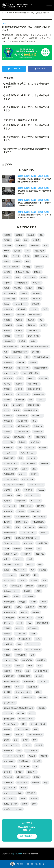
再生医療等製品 (25, 676)
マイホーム (8, 394)
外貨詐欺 (42, 708)
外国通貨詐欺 (29, 682)
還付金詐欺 (30, 448)
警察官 (30, 666)
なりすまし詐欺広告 (33, 650)
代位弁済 (24, 293)
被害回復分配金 (10, 612)
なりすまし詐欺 (28, 479)
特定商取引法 (39, 394)
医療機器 (7, 628)
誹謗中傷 (24, 299)
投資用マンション (41, 256)
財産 (6, 405)
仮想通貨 (7, 283)
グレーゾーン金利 (10, 479)
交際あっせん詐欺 (10, 804)
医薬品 (6, 570)
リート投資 (8, 426)
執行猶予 (37, 761)
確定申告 (7, 735)
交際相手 (36, 612)
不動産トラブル (21, 522)
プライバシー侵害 (29, 464)
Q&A (11, 13)
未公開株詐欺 (42, 543)
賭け (36, 575)
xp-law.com (17, 854)
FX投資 (44, 602)
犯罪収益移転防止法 (11, 682)
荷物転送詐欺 (21, 655)
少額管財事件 (21, 501)
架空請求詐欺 (40, 437)
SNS (28, 251)
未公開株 (7, 527)
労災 (41, 320)
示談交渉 (22, 602)
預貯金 (6, 697)
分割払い (41, 400)
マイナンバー (21, 634)
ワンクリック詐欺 (22, 729)
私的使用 (7, 522)
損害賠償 (33, 362)
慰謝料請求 (43, 378)
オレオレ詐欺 (22, 421)
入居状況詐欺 (34, 511)
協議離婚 (29, 549)
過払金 (6, 261)
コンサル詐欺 (29, 596)
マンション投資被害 (11, 267)
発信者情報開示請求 (20, 352)
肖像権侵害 (25, 575)
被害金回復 (20, 400)
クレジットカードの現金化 (14, 485)
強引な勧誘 (8, 378)
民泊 (6, 352)
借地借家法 (8, 495)
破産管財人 (8, 315)
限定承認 (19, 384)
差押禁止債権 (19, 437)
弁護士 (6, 559)
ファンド (7, 772)
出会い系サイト (33, 384)
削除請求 (36, 304)
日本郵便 (21, 511)
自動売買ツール (28, 697)
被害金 (38, 591)
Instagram (8, 246)
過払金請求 (38, 432)
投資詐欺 (37, 272)
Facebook (21, 362)
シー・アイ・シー (32, 495)
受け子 (32, 713)
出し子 (30, 559)
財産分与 (40, 506)
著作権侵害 (21, 309)
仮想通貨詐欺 (24, 761)
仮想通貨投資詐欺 (34, 389)
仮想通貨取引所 (33, 405)
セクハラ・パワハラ (38, 724)
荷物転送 (27, 591)
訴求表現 (39, 745)
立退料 (25, 469)
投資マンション (26, 506)
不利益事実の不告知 (41, 357)
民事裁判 (17, 549)
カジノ (38, 639)
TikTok (6, 596)
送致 (28, 671)
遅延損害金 (31, 325)
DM (39, 549)
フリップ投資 (9, 442)
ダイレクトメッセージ (12, 357)
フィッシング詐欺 (10, 469)
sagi (46, 783)
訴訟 (31, 400)
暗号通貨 (36, 783)
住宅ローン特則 (33, 336)
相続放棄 (7, 517)
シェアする (40, 69)
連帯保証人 (8, 309)
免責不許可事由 (35, 315)
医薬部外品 (42, 586)
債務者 (33, 341)
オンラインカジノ (25, 618)
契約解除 (17, 288)
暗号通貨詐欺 (9, 602)
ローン (6, 410)
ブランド (27, 745)
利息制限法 (36, 293)
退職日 (6, 650)
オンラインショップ (26, 719)
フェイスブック (10, 788)
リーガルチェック (10, 724)
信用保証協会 (16, 586)
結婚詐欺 (30, 586)
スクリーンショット (28, 453)
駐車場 (17, 410)
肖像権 (25, 804)
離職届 (43, 277)
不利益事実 (26, 554)
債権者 (27, 256)
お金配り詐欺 (9, 719)
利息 (6, 256)
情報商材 (44, 756)
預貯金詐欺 (8, 777)
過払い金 (7, 400)
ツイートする (14, 69)
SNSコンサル (9, 580)
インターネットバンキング (14, 756)
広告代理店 (31, 793)
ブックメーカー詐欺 (35, 735)
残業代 (6, 288)
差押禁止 (31, 378)
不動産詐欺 (44, 464)
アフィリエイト (10, 767)
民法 (27, 357)
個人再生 (7, 240)
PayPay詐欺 (21, 246)
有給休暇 (19, 320)
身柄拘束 (17, 650)
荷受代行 (43, 607)
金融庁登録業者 (42, 623)
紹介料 (33, 634)
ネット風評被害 (10, 293)
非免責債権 (8, 421)
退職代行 (7, 277)
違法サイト (32, 772)
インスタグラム (10, 798)
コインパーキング (10, 373)
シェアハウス (29, 527)
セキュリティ (22, 783)
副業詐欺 (24, 612)
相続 (19, 448)
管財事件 (34, 474)
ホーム (4, 13)
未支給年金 (40, 554)
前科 (35, 740)
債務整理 (7, 235)
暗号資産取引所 (25, 639)
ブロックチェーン (32, 644)
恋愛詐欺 (7, 607)
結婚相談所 (30, 607)
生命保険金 (8, 362)
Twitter (6, 251)
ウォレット (18, 559)
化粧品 (18, 607)
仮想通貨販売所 (23, 426)
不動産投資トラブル (11, 543)
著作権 (36, 777)
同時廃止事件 (9, 458)
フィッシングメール (28, 533)
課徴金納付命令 (23, 777)
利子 (28, 261)
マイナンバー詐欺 (10, 660)
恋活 (39, 666)
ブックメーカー (10, 703)
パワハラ (19, 336)
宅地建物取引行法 (31, 410)
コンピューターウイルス (13, 809)
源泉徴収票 (8, 325)
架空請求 (34, 798)
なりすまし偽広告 (41, 671)
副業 (36, 729)
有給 (19, 495)
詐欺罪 (6, 740)
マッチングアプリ (22, 432)
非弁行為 (7, 272)
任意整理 (19, 235)
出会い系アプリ (23, 368)
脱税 (32, 655)
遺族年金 (7, 538)
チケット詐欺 (9, 618)
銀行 (24, 724)
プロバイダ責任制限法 (30, 373)
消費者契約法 (9, 341)
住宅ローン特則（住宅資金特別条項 (35, 347)
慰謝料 (20, 378)
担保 (21, 458)
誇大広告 (32, 756)
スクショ (22, 474)
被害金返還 (8, 511)
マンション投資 (30, 277)
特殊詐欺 (22, 341)
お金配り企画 (32, 687)
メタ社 (33, 602)
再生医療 (7, 655)
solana (20, 325)
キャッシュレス (10, 575)
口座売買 (43, 570)
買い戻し (7, 384)
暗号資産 (7, 331)
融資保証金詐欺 (10, 533)
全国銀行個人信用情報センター (27, 538)
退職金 (40, 288)
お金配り (19, 666)
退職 (17, 277)
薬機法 (18, 671)
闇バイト (19, 687)
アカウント (8, 623)
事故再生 (7, 389)
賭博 (34, 804)
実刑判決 (34, 580)
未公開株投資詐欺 (10, 347)
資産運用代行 (9, 676)
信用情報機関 (9, 474)
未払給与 (29, 288)
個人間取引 (41, 660)
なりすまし (32, 458)
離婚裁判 (43, 527)
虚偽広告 (19, 735)
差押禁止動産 (22, 416)
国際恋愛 (7, 687)
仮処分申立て (37, 416)
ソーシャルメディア (36, 485)
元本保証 (22, 442)
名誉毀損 (7, 320)
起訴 (19, 751)
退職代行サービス (10, 554)
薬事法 (38, 692)
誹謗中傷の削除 (10, 299)
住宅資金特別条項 (40, 368)
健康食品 (43, 697)
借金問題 (31, 320)
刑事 (19, 644)
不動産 (45, 309)
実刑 (32, 570)
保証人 (6, 304)
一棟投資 (17, 261)
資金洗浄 (7, 634)
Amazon (41, 490)
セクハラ (19, 331)
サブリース (37, 283)
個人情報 (39, 676)
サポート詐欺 (9, 761)
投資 (46, 246)
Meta (29, 623)
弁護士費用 (8, 416)
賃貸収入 (44, 533)
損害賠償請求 (39, 251)
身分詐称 (21, 713)
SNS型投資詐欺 (22, 283)
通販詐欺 (7, 671)
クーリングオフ (10, 506)
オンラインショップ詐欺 (13, 793)
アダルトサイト (32, 751)
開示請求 (39, 267)
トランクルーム (23, 394)
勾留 (16, 697)
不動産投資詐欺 (38, 522)
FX (5, 586)
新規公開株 (8, 751)
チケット (19, 628)
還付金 (6, 437)
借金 (41, 235)
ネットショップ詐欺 (23, 692)
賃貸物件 (7, 432)
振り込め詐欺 (17, 405)
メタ (44, 580)
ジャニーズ (43, 682)
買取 (17, 527)
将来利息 (27, 267)
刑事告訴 (7, 336)
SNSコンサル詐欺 (22, 272)
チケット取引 (9, 639)
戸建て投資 (8, 368)
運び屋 (23, 798)
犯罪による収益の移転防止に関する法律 (18, 708)
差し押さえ (36, 299)
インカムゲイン (10, 453)
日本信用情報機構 (22, 517)
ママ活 (16, 596)
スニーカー (25, 767)
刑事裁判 (19, 772)
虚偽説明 (7, 490)
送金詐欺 (30, 565)
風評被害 (17, 251)
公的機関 (7, 692)
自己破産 (31, 235)
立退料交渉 (8, 448)
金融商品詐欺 (27, 660)
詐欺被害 (36, 240)
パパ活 (40, 618)
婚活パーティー (20, 570)
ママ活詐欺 (8, 644)
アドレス (22, 580)
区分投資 (16, 256)
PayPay (23, 788)
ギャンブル (28, 543)
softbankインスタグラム (13, 565)
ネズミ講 (7, 666)
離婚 (17, 490)
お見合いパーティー (11, 591)
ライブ (25, 740)
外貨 (16, 740)
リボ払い (34, 309)
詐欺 (26, 240)
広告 (36, 767)
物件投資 (19, 389)
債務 (17, 240)
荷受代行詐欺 (32, 628)
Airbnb (6, 549)
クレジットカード (10, 464)
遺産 (34, 469)
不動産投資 (35, 246)
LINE (34, 421)
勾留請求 (7, 729)
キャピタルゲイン (21, 304)
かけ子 (20, 623)
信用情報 (43, 448)
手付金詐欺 (28, 490)
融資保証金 (35, 442)
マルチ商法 (8, 783)
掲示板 (43, 325)
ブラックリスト (33, 331)
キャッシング (36, 501)
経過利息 (21, 315)
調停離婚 (36, 352)
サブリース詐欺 (40, 517)
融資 (40, 565)
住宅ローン (38, 426)
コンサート (8, 713)
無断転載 (7, 501)
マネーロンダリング (11, 745)
